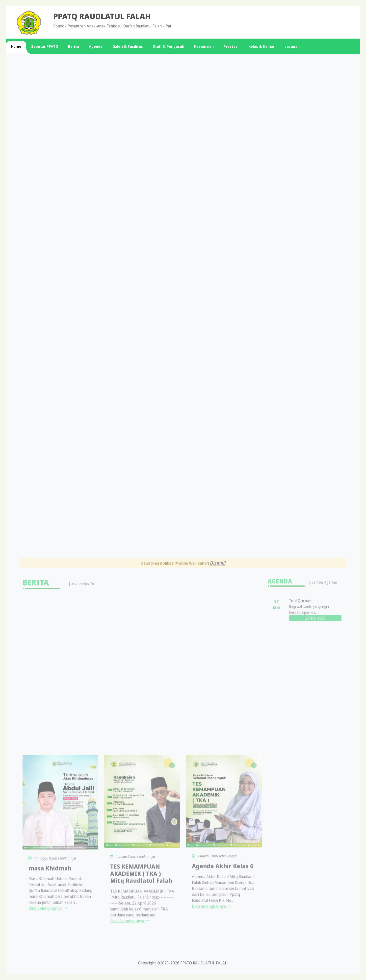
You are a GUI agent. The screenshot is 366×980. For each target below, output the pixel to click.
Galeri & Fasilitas (128, 46)
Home (16, 46)
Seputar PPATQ (45, 46)
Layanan (292, 46)
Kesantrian (204, 46)
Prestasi (231, 46)
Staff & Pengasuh (169, 46)
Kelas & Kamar (261, 46)
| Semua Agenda (323, 853)
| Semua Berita (81, 854)
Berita (74, 46)
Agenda (96, 46)
